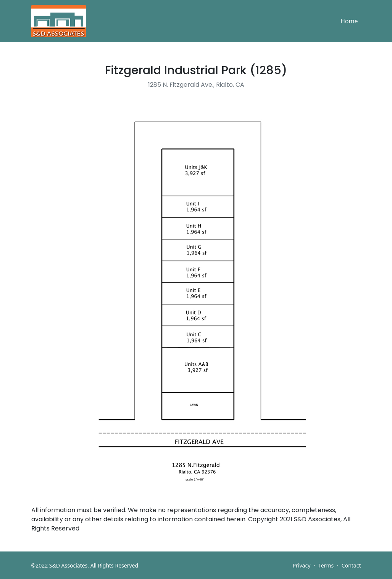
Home (349, 21)
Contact (351, 565)
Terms (326, 565)
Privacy (302, 565)
